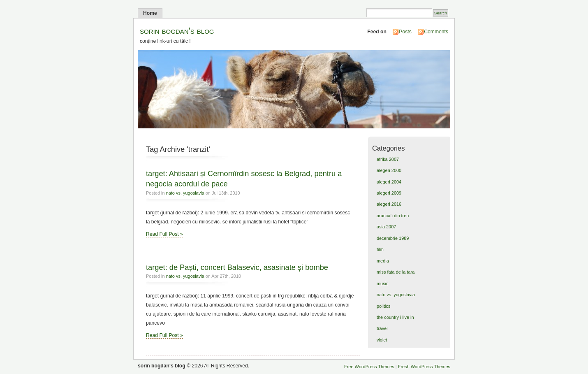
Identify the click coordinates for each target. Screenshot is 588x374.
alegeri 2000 (389, 170)
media (383, 261)
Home (150, 13)
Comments (436, 32)
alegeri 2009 (389, 193)
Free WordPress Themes (369, 367)
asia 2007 (386, 227)
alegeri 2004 (389, 182)
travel (382, 328)
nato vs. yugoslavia (185, 193)
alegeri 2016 (389, 204)
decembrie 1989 (393, 238)
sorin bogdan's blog (177, 31)
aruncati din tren (393, 216)
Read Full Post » (164, 234)
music (383, 283)
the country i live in (395, 317)
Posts (405, 32)
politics (383, 306)
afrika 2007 (388, 159)
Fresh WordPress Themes (424, 367)
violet (382, 340)
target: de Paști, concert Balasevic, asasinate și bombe (237, 267)
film (380, 249)
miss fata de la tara (396, 272)
